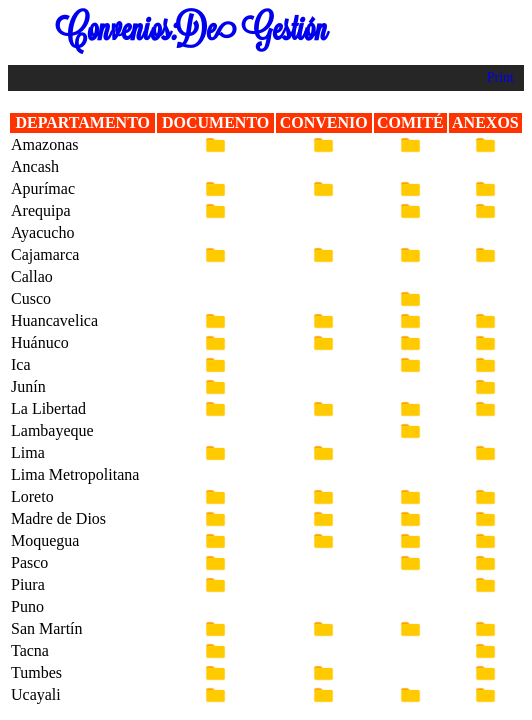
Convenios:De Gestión (191, 29)
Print (500, 77)
